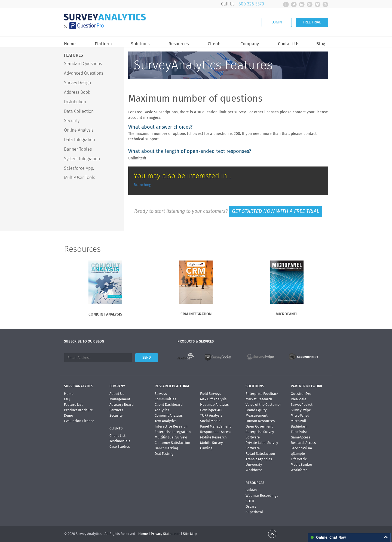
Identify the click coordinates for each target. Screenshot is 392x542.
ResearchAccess (303, 443)
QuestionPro (301, 394)
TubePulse (299, 432)
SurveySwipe (301, 410)
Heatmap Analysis (214, 405)
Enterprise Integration (173, 432)
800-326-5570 (251, 4)
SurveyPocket (302, 405)
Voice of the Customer (263, 405)
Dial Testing (164, 454)
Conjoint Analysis (169, 415)
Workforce (254, 470)
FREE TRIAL (312, 22)
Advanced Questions (84, 73)
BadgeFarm (300, 426)
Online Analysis (79, 130)
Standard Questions (83, 64)
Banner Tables (78, 149)
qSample (298, 454)
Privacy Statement (165, 534)
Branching (142, 185)
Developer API (211, 410)
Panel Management (215, 426)
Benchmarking (166, 448)
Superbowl (254, 512)
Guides (251, 490)
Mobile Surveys (212, 443)
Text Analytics (166, 421)
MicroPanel (300, 415)
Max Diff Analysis (213, 399)
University (254, 464)
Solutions (140, 44)
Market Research (259, 399)
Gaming (206, 448)
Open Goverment (259, 426)
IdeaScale (298, 399)
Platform (103, 44)
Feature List (73, 405)
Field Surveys (211, 394)
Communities (165, 399)
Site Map (190, 534)
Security (72, 121)
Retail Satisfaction (260, 454)
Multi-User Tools (79, 178)
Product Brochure (78, 410)
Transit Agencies (259, 459)
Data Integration (79, 140)
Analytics (162, 410)
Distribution (75, 102)
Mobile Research (213, 437)
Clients (215, 44)
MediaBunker (301, 464)
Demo (69, 415)
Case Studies (120, 446)
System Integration (82, 159)
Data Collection (79, 111)
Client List (117, 436)
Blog (321, 44)
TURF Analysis (211, 415)
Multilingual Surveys (171, 437)
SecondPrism (301, 448)
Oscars (251, 506)
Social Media (210, 421)
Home (70, 44)
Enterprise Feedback (262, 394)
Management (120, 399)
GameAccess (300, 437)
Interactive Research (171, 426)
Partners (116, 410)
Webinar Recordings (262, 496)
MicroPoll (298, 421)
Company (250, 44)
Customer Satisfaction (172, 443)
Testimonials (120, 441)
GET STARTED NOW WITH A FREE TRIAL (275, 211)
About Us (117, 394)
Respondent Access (216, 432)
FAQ (67, 399)
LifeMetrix (299, 459)
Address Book (77, 92)
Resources (179, 44)
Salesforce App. (79, 168)
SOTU (250, 501)
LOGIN (277, 22)
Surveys (161, 394)
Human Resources (260, 421)
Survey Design (77, 83)
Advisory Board (122, 405)
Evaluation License (79, 421)
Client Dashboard (169, 405)
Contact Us (289, 44)
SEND (147, 357)
